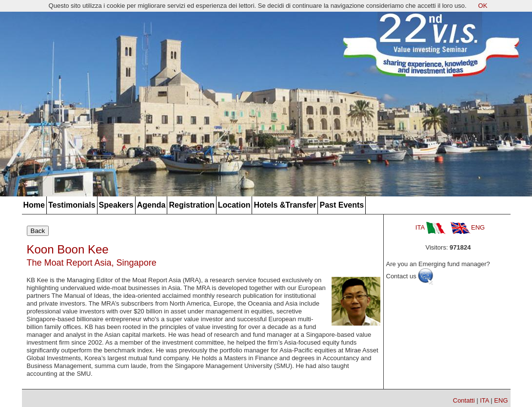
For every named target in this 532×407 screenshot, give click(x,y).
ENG (468, 227)
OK (483, 6)
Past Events (342, 205)
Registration (191, 205)
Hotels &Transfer (285, 205)
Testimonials (72, 205)
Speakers (116, 205)
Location (234, 205)
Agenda (151, 205)
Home (34, 205)
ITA (431, 227)
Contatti (464, 400)
